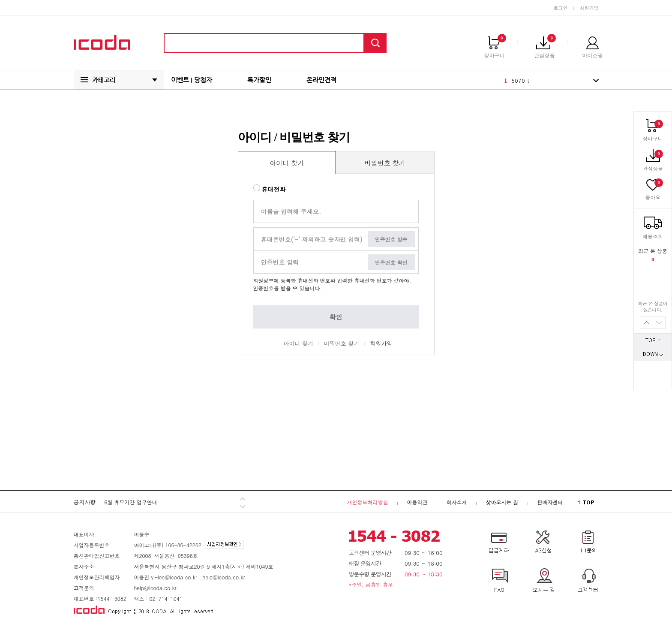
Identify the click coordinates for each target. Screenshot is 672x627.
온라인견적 (321, 80)
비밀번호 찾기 (342, 343)
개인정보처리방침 (367, 502)
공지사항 (85, 502)
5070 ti (521, 80)
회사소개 (456, 502)
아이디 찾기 (298, 343)
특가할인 (259, 80)
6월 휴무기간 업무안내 (131, 502)
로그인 (561, 8)
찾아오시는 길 (502, 502)
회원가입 (589, 8)
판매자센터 (550, 502)
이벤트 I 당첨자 (192, 80)
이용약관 (417, 502)
